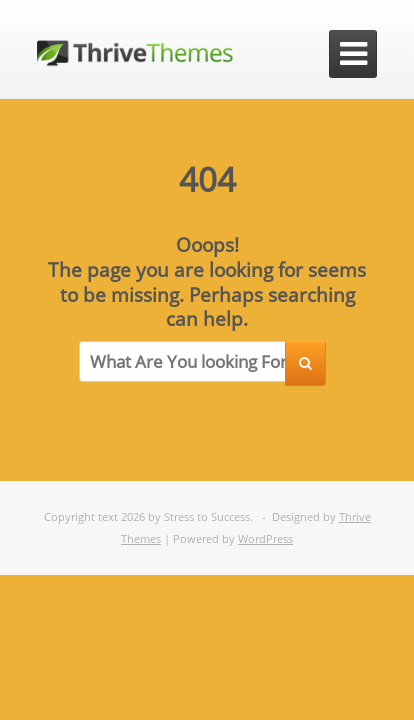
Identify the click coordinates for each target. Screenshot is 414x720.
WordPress (265, 538)
